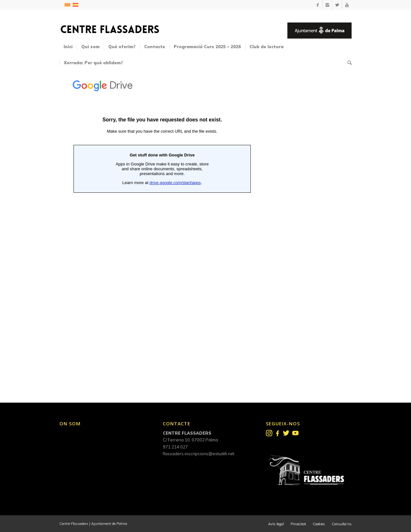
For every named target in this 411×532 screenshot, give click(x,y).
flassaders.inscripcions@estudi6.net (199, 454)
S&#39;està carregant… (162, 229)
